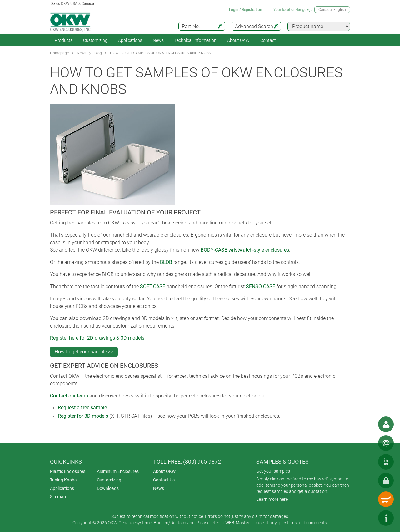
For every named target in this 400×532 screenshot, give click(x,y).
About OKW (164, 471)
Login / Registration (246, 10)
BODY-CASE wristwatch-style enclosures (245, 250)
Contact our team (69, 396)
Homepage (59, 53)
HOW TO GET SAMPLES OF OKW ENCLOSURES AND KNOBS (160, 53)
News (158, 40)
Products (64, 40)
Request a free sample (82, 408)
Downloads (108, 488)
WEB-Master (237, 523)
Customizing (95, 40)
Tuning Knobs (63, 480)
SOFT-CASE (153, 286)
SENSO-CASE (261, 286)
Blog (98, 53)
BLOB (166, 262)
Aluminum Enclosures (118, 471)
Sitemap (58, 497)
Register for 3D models (83, 416)
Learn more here (272, 499)
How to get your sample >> (84, 352)
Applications (130, 40)
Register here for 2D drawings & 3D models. (98, 338)
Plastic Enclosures (68, 471)
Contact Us (164, 480)
